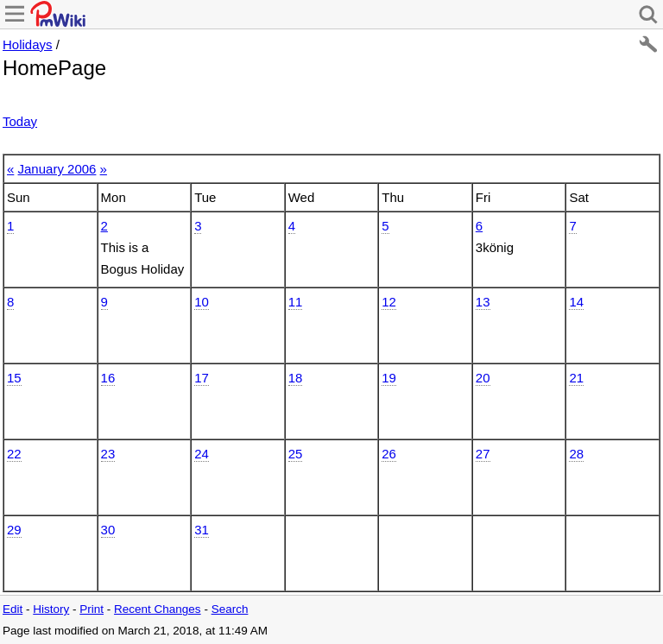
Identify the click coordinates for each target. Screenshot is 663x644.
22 (14, 454)
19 (389, 378)
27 (483, 454)
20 (483, 378)
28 (576, 454)
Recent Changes (158, 609)
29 (14, 530)
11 (296, 302)
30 (108, 530)
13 (483, 302)
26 (389, 454)
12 (389, 302)
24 (202, 454)
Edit (13, 609)
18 (296, 378)
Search (230, 609)
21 (576, 378)
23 (108, 454)
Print (92, 609)
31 (202, 530)
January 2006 (57, 169)
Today (20, 121)
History (51, 609)
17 (202, 378)
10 (202, 302)
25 (296, 454)
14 (576, 302)
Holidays (28, 44)
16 (108, 378)
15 (14, 378)
